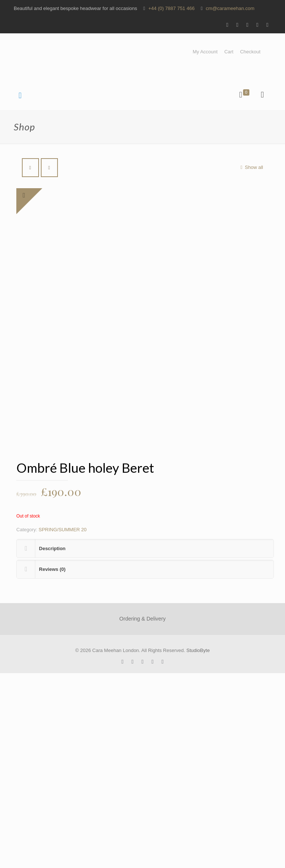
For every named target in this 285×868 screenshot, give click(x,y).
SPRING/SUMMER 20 (63, 724)
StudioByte (198, 845)
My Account (205, 52)
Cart (229, 52)
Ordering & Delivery (143, 814)
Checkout (250, 52)
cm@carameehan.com (230, 8)
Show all (251, 167)
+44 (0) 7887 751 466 (172, 8)
